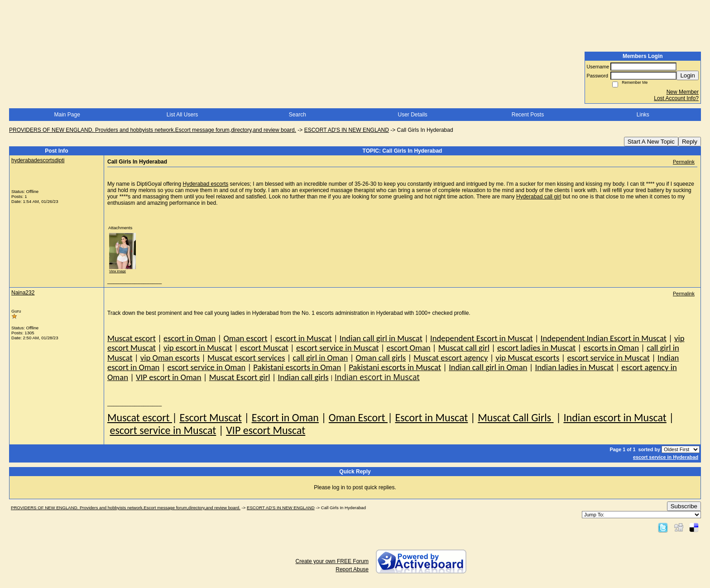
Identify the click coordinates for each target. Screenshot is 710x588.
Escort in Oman (285, 417)
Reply (690, 142)
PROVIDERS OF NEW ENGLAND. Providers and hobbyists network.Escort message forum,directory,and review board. (153, 130)
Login (688, 75)
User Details (412, 115)
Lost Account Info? (676, 98)
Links (643, 115)
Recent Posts (528, 115)
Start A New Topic (651, 142)
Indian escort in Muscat (615, 417)
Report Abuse (352, 569)
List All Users (182, 115)
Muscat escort (140, 417)
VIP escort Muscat (266, 430)
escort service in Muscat (163, 430)
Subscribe (684, 506)
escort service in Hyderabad (666, 457)
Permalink (684, 162)
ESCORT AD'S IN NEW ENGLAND (347, 130)
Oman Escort (358, 417)
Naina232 (23, 293)
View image (118, 271)
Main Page (67, 115)
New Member (683, 92)
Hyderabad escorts (206, 184)
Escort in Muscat (431, 417)
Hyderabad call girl (539, 197)
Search (297, 115)
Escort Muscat (210, 417)
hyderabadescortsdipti (38, 160)
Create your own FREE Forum (332, 561)
